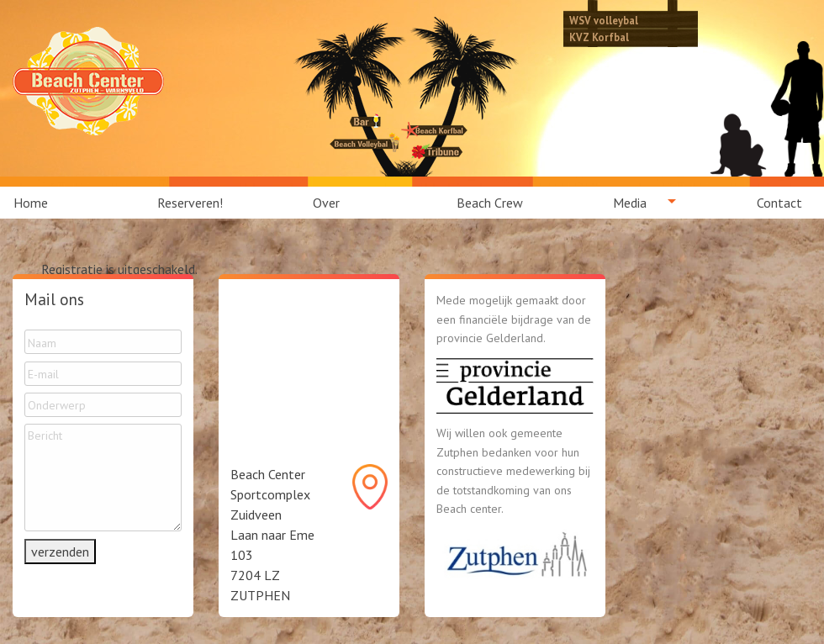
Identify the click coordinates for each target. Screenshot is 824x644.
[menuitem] (40, 203)
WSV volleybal (604, 20)
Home (31, 203)
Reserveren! (190, 203)
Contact (779, 203)
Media (630, 203)
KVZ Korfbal (599, 37)
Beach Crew (490, 203)
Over (326, 203)
